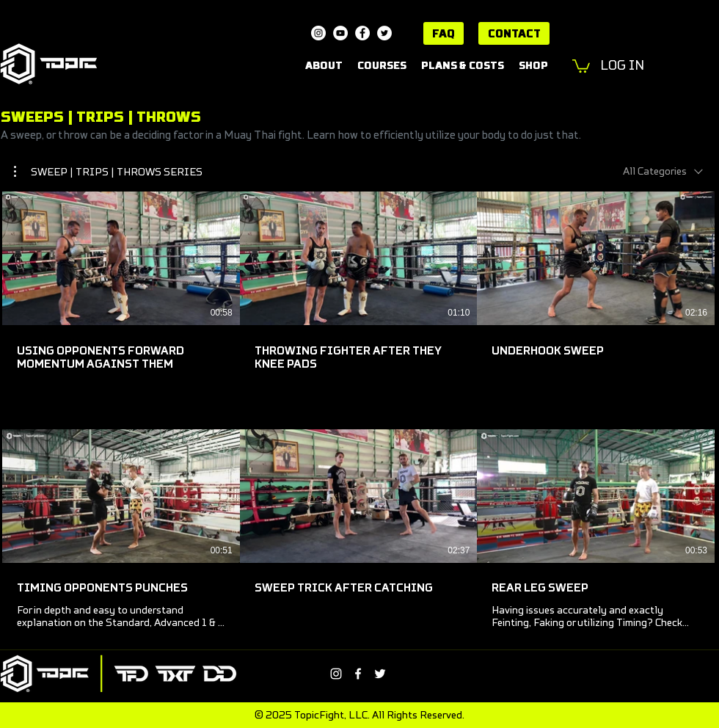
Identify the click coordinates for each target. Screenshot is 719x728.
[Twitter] (384, 33)
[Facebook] (362, 33)
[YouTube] (340, 33)
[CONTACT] (514, 33)
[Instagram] (318, 33)
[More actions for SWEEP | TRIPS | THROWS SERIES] (108, 172)
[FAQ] (444, 33)
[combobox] (663, 171)
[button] (581, 65)
